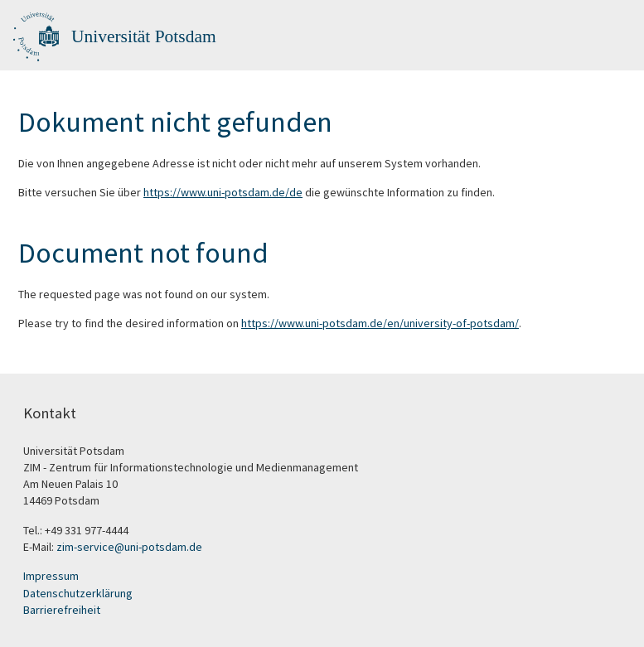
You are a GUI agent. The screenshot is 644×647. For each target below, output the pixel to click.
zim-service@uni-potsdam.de (129, 547)
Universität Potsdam (144, 36)
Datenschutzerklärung (78, 593)
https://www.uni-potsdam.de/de (223, 192)
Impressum (51, 576)
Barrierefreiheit (62, 610)
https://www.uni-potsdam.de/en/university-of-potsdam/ (380, 323)
